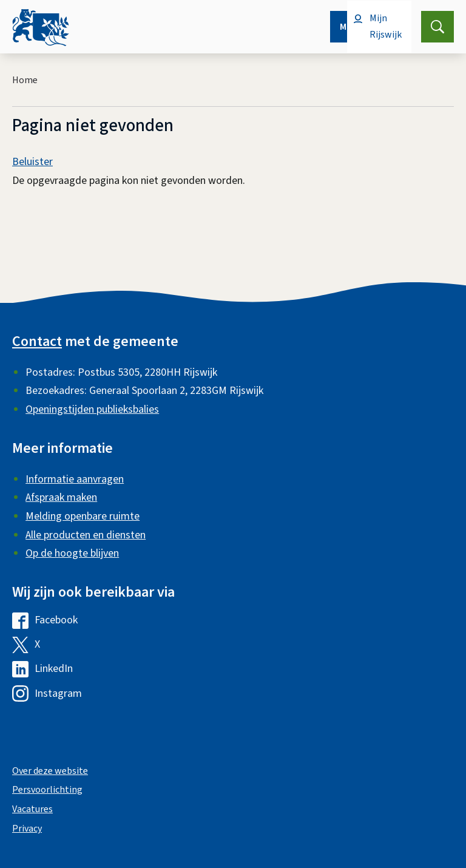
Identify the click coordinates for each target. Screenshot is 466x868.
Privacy (27, 829)
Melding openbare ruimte (83, 516)
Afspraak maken (61, 497)
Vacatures (32, 809)
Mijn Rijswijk (386, 26)
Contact (37, 341)
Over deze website (50, 771)
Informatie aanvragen (75, 479)
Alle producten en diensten (86, 535)
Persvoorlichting (47, 790)
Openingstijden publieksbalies (92, 409)
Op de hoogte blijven (72, 553)
